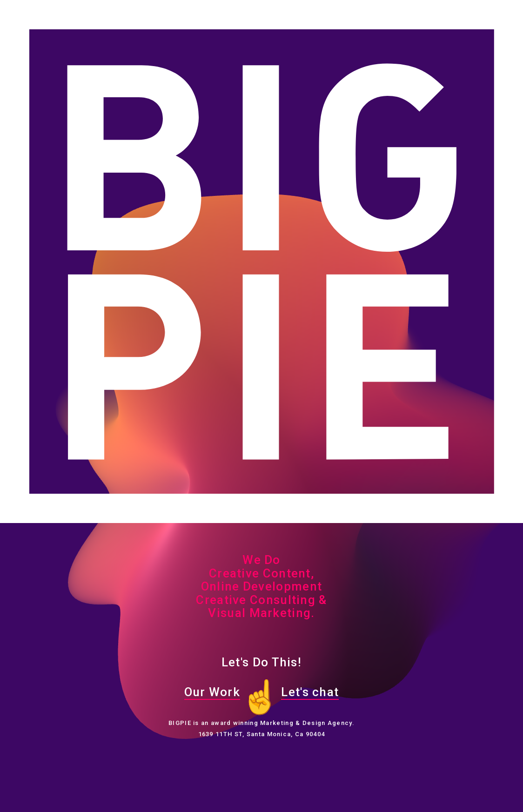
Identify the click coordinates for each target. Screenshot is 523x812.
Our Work (212, 692)
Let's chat (310, 692)
